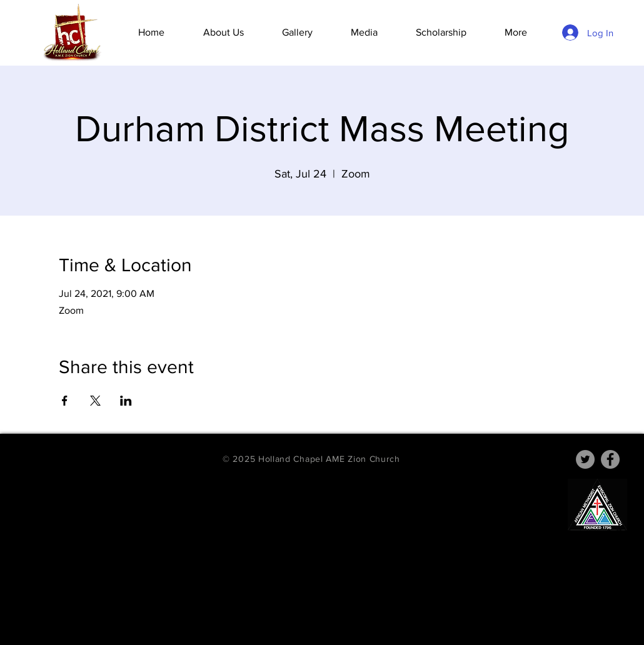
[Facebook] (610, 459)
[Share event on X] (95, 401)
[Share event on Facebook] (65, 401)
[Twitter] (585, 459)
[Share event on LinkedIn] (126, 401)
